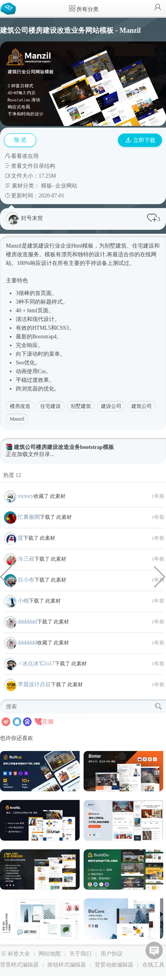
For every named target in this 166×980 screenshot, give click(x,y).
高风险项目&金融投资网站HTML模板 (160, 576)
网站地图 (50, 954)
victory (26, 496)
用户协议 (112, 954)
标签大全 (19, 954)
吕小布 (26, 580)
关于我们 (80, 954)
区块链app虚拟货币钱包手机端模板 (6, 576)
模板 (47, 186)
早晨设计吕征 (34, 684)
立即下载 (140, 140)
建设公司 (111, 406)
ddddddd (27, 622)
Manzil (17, 419)
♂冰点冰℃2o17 (36, 664)
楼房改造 (20, 406)
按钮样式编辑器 (67, 965)
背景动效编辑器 (114, 965)
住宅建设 (50, 406)
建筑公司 (142, 406)
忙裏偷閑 (29, 517)
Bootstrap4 (44, 337)
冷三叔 (26, 559)
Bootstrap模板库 (10, 8)
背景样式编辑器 (19, 965)
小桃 (23, 601)
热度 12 (12, 475)
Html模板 (83, 246)
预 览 (20, 140)
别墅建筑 (81, 406)
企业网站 (66, 186)
